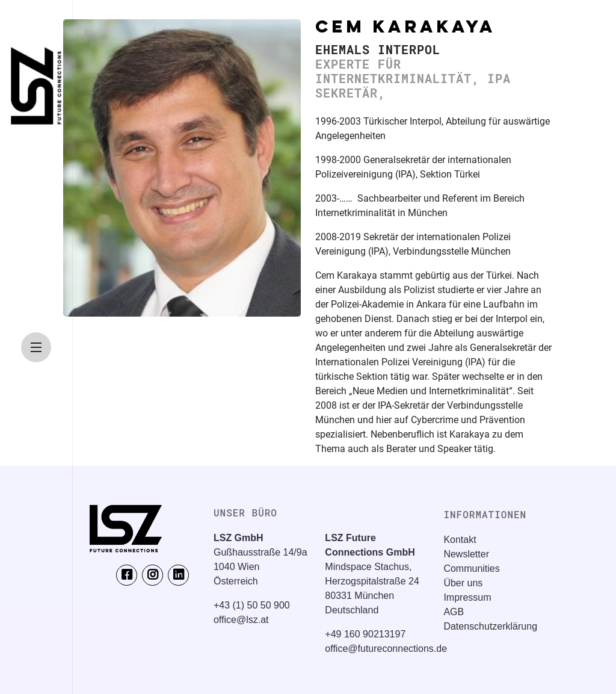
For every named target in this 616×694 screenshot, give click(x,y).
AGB (454, 612)
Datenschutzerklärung (490, 626)
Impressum (467, 597)
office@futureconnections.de (386, 649)
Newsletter (466, 554)
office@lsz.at (241, 620)
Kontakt (460, 540)
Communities (471, 569)
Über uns (463, 583)
